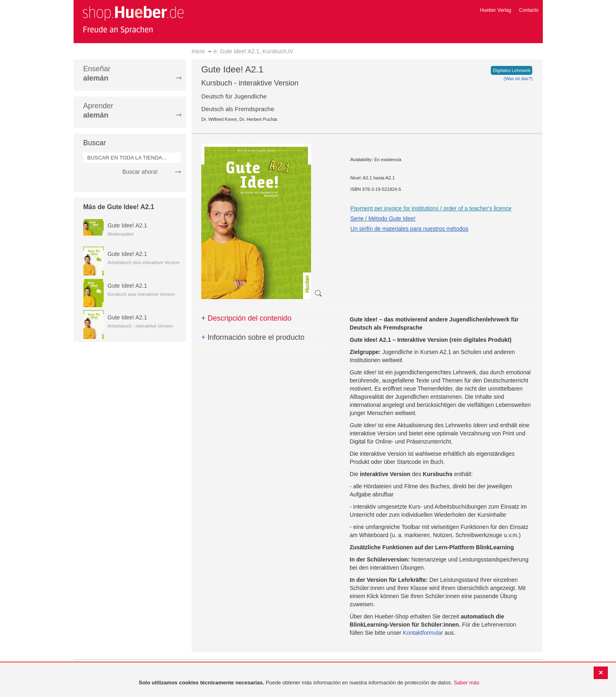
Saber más (467, 683)
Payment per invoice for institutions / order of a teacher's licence (431, 208)
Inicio (198, 51)
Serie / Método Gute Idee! (383, 218)
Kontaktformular (423, 633)
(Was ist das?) (518, 79)
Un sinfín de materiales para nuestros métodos (409, 229)
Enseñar (97, 73)
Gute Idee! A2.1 (127, 225)
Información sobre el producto (253, 337)
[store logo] (133, 20)
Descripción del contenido (246, 318)
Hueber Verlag (495, 10)
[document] (309, 683)
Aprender (98, 110)
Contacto (529, 10)
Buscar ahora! (140, 172)
